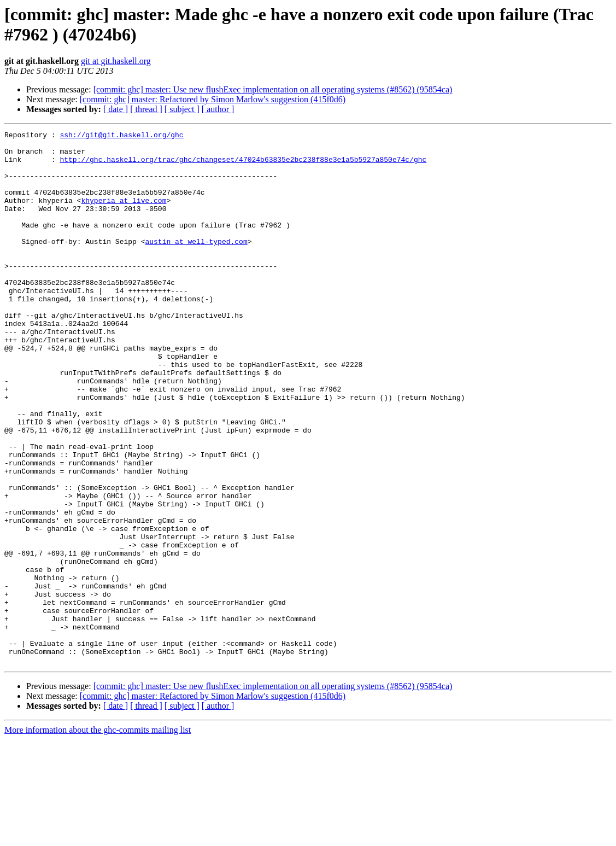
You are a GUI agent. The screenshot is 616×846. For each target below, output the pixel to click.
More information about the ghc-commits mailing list (98, 836)
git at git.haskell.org (116, 61)
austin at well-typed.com (196, 264)
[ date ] (116, 109)
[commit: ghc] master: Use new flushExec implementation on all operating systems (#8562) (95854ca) (273, 89)
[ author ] (218, 109)
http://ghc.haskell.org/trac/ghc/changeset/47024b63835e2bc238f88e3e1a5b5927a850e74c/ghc (243, 166)
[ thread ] (146, 109)
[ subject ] (182, 109)
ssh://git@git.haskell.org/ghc (121, 136)
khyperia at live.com (124, 215)
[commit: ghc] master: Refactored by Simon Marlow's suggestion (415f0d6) (213, 99)
